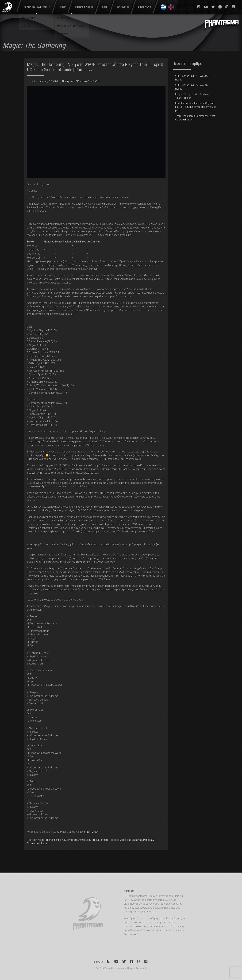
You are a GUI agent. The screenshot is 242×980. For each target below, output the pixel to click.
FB (87, 832)
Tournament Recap (38, 843)
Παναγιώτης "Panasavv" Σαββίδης (81, 81)
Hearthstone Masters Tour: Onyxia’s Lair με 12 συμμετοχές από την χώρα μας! (196, 107)
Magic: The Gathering (49, 840)
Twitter (94, 832)
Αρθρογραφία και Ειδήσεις (93, 840)
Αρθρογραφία (70, 840)
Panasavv (149, 840)
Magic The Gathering (131, 840)
